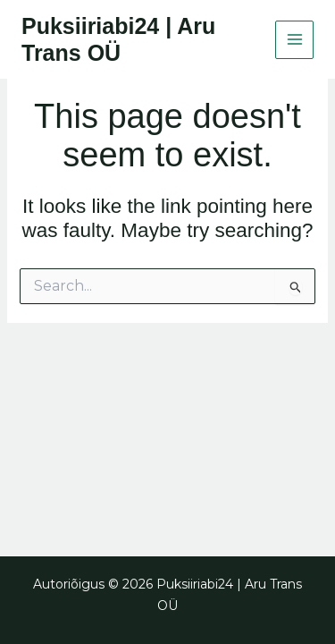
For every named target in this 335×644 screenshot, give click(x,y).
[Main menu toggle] (294, 40)
